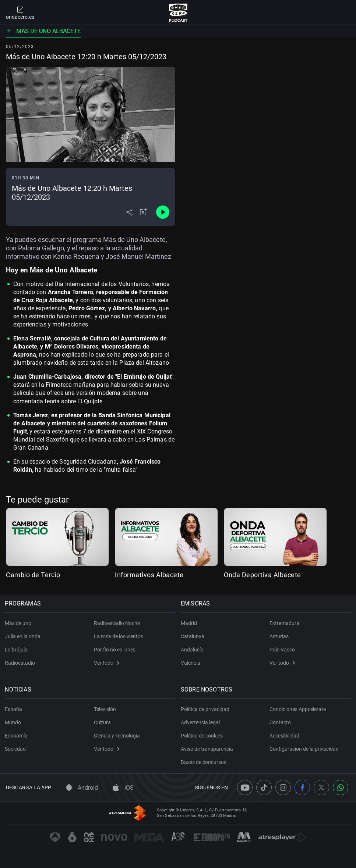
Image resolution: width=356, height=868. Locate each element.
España (15, 709)
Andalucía (193, 650)
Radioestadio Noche (117, 623)
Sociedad (16, 749)
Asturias (279, 636)
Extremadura (284, 623)
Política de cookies (203, 736)
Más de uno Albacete (43, 31)
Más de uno (19, 623)
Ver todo (107, 663)
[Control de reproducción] (163, 212)
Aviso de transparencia (208, 749)
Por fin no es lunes (115, 650)
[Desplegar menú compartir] (129, 212)
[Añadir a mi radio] (144, 212)
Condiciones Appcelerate (298, 709)
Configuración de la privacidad (304, 749)
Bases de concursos (205, 762)
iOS (123, 788)
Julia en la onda (24, 636)
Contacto (280, 722)
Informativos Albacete (149, 575)
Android (82, 788)
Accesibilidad (284, 736)
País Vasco (282, 650)
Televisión (105, 709)
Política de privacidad (206, 709)
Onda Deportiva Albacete (262, 575)
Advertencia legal (201, 722)
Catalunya (194, 636)
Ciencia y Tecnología (117, 736)
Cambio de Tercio (33, 575)
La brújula (17, 650)
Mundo (14, 722)
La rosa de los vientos (119, 636)
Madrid (190, 623)
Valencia (192, 663)
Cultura (102, 722)
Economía (17, 736)
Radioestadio (21, 663)
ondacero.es (20, 12)
